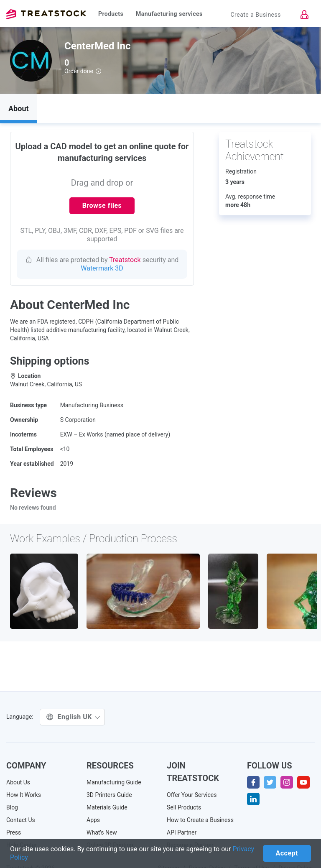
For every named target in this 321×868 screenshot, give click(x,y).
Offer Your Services (192, 795)
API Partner (182, 832)
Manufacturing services (169, 14)
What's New (102, 832)
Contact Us (21, 820)
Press (14, 832)
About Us (18, 782)
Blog (12, 807)
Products (111, 14)
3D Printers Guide (109, 795)
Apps (93, 820)
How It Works (24, 795)
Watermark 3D (102, 268)
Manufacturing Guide (114, 782)
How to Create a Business (200, 820)
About (19, 108)
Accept (287, 853)
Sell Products (184, 807)
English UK (73, 717)
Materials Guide (107, 807)
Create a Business (256, 15)
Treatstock (46, 14)
